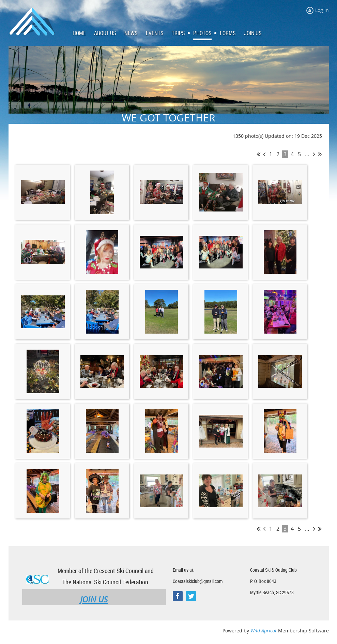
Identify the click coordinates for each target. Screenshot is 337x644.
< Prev (264, 154)
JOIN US (94, 599)
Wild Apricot (264, 631)
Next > (314, 154)
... (307, 154)
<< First (258, 154)
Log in (322, 10)
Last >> (320, 154)
